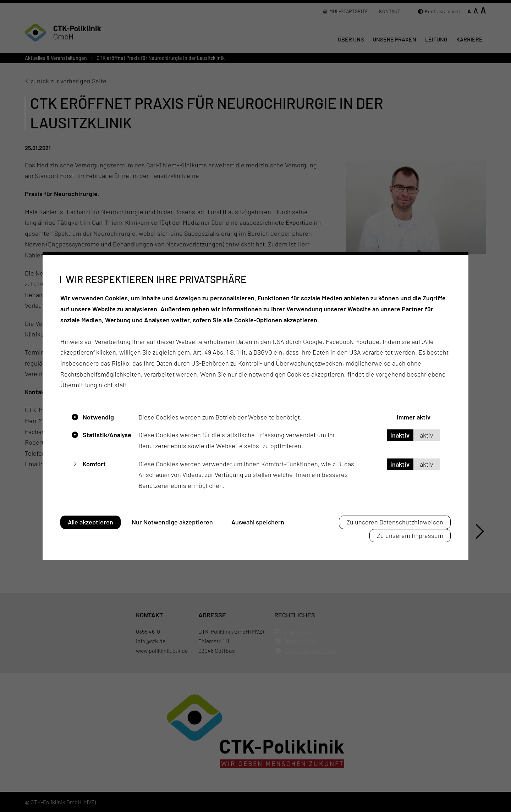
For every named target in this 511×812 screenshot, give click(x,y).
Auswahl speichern (258, 522)
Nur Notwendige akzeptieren (172, 522)
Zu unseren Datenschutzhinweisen (395, 522)
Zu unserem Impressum (410, 535)
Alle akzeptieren (90, 522)
